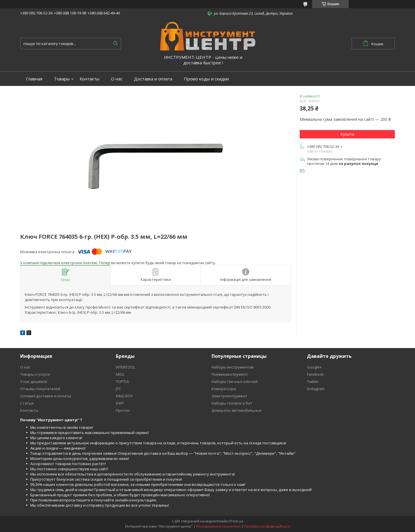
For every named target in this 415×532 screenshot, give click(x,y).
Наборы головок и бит (232, 403)
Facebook (315, 374)
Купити (347, 134)
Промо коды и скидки (206, 79)
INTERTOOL (126, 367)
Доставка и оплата (153, 79)
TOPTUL (123, 381)
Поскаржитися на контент (218, 526)
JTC (118, 389)
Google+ (314, 367)
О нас (117, 79)
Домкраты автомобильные (237, 410)
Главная (34, 79)
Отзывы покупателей (40, 389)
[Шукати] (115, 44)
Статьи (27, 403)
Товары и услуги (35, 374)
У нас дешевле (34, 381)
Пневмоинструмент (230, 374)
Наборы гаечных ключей (235, 381)
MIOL (120, 374)
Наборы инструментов (233, 367)
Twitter (313, 381)
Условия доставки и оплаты (46, 396)
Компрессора (224, 389)
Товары (62, 79)
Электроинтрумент (229, 396)
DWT (120, 403)
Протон (123, 410)
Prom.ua (236, 521)
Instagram (316, 389)
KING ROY (124, 396)
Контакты (89, 79)
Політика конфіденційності (267, 526)
